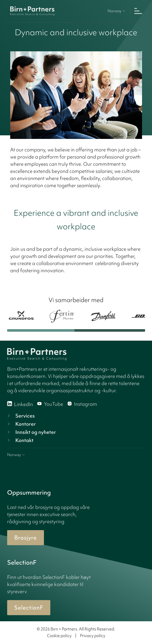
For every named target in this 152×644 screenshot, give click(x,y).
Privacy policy (93, 636)
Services (20, 416)
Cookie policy (59, 636)
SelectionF (29, 608)
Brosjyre (26, 538)
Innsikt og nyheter (31, 432)
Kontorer (21, 424)
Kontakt (20, 440)
